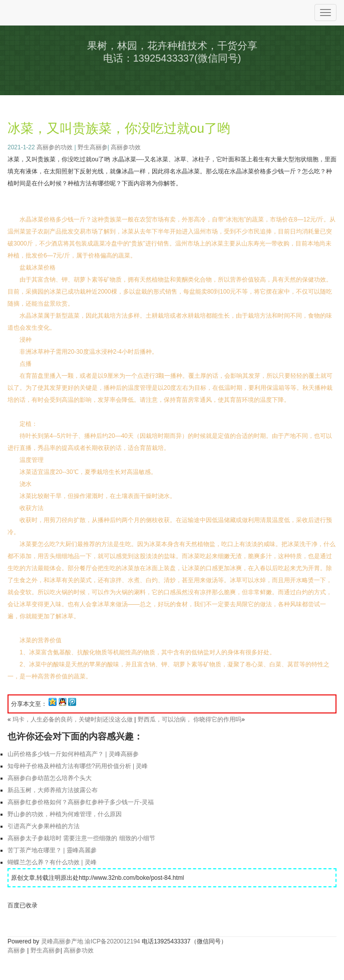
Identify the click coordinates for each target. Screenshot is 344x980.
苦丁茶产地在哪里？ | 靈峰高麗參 (52, 850)
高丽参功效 (126, 147)
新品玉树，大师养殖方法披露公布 (53, 790)
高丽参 (17, 950)
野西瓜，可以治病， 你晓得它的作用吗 (190, 719)
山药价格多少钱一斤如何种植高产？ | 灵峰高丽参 (73, 754)
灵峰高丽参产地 (62, 941)
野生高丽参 (93, 147)
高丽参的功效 (55, 147)
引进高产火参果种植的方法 (44, 826)
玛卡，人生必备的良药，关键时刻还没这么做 (73, 719)
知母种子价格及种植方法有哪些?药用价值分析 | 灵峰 (78, 766)
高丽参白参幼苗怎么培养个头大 (50, 778)
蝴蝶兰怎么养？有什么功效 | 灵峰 (52, 862)
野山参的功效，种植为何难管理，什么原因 (65, 814)
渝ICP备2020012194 (112, 941)
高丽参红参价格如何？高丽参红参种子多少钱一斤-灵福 (81, 802)
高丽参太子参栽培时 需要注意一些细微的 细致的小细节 (81, 838)
